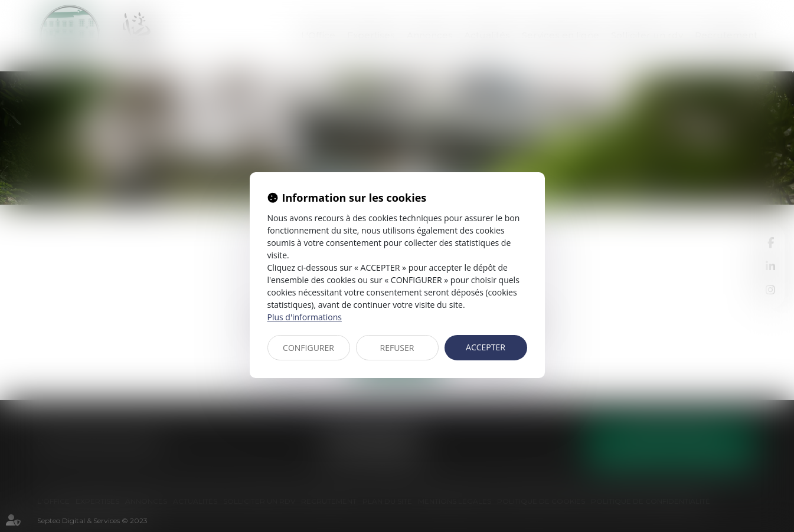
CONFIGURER (308, 348)
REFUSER (397, 348)
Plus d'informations (305, 317)
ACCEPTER (486, 347)
